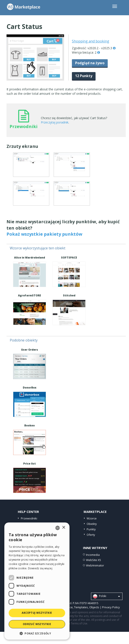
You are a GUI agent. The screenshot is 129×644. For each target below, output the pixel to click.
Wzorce (92, 518)
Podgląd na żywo (90, 63)
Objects (94, 607)
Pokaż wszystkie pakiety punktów (44, 234)
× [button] (64, 528)
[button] (37, 633)
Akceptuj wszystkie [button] (37, 613)
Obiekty (92, 524)
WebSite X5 (93, 560)
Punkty (91, 529)
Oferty (91, 535)
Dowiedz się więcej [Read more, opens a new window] (40, 568)
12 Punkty (84, 76)
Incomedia (93, 555)
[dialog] (37, 581)
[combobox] (58, 528)
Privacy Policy (111, 607)
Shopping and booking (91, 41)
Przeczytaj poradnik (55, 122)
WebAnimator (95, 565)
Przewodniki (29, 518)
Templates (81, 607)
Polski (106, 596)
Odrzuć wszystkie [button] (37, 624)
